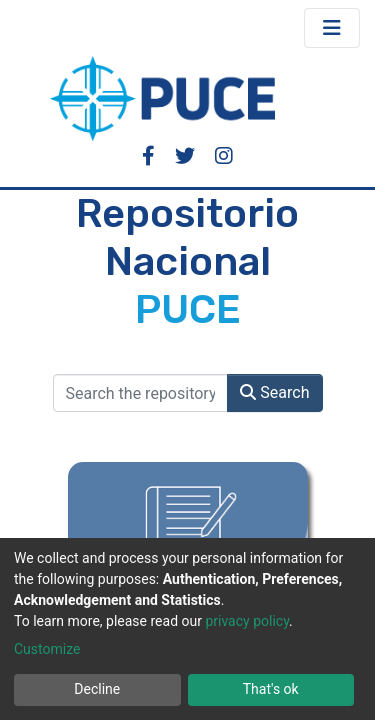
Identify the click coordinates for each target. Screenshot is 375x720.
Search (274, 392)
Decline (97, 689)
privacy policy (247, 621)
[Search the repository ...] (141, 393)
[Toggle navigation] (332, 28)
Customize (47, 649)
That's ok (271, 689)
